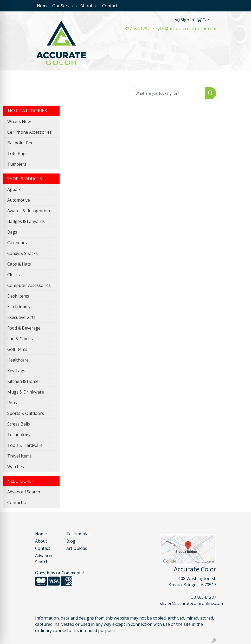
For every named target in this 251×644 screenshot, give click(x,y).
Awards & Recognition (29, 211)
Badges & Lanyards (26, 221)
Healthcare (18, 360)
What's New (19, 121)
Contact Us (18, 503)
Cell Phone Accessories (30, 132)
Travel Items (20, 456)
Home (43, 6)
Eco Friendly (19, 307)
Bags (12, 232)
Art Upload (77, 548)
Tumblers (17, 164)
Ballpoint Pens (21, 143)
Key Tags (16, 371)
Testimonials (79, 534)
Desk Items (18, 296)
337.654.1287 (137, 29)
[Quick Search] (167, 93)
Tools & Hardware (25, 445)
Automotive (19, 200)
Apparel (15, 189)
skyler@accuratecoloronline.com (185, 29)
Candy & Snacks (22, 253)
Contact (110, 6)
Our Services (65, 6)
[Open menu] (241, 78)
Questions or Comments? (60, 573)
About (41, 541)
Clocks (14, 275)
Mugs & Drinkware (26, 392)
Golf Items (17, 349)
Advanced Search (24, 492)
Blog (71, 541)
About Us (89, 6)
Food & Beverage (24, 328)
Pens (12, 403)
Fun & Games (20, 339)
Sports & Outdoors (26, 413)
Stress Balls (19, 424)
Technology (19, 435)
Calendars (17, 243)
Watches (16, 467)
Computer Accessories (29, 285)
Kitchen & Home (23, 381)
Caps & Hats (19, 264)
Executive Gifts (21, 317)
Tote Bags (17, 153)
